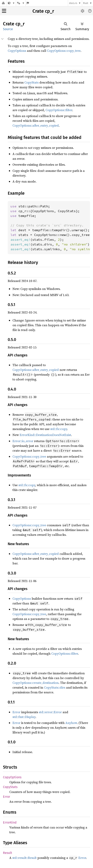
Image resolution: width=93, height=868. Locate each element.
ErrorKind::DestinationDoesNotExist (45, 435)
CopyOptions (17, 51)
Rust (86, 3)
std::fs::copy (59, 429)
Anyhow (71, 723)
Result (8, 853)
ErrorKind (10, 822)
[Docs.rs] (3, 3)
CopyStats (31, 82)
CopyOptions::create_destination (36, 683)
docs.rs (73, 3)
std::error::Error (50, 712)
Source (8, 29)
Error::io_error (23, 441)
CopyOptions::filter (59, 110)
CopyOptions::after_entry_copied (36, 125)
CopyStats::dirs (55, 687)
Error (16, 712)
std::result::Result (24, 858)
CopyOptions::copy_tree (64, 51)
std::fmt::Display (24, 717)
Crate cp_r (43, 11)
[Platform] (21, 3)
